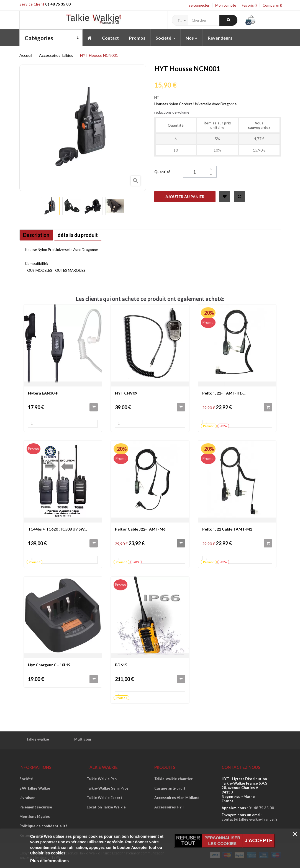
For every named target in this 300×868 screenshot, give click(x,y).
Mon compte (226, 5)
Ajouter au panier (185, 197)
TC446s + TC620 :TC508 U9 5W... (57, 529)
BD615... (122, 665)
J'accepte (258, 841)
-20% (208, 313)
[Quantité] (200, 172)
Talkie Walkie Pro (102, 779)
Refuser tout (188, 841)
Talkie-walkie (38, 739)
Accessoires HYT (169, 807)
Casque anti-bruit (170, 788)
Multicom (83, 739)
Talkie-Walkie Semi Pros (108, 788)
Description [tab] (38, 235)
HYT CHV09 (126, 393)
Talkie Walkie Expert (104, 798)
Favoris (249, 5)
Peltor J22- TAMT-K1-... (224, 393)
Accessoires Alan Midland (177, 798)
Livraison (27, 798)
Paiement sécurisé (36, 807)
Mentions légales (35, 816)
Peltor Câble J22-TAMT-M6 (140, 529)
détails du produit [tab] (84, 235)
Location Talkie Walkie (106, 807)
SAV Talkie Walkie (35, 788)
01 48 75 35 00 (58, 4)
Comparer (272, 5)
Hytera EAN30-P (43, 393)
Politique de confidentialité (43, 826)
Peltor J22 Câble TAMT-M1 (227, 529)
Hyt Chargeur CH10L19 (49, 665)
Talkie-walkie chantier (174, 779)
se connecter (199, 5)
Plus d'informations (49, 861)
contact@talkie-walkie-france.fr (250, 819)
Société (26, 779)
